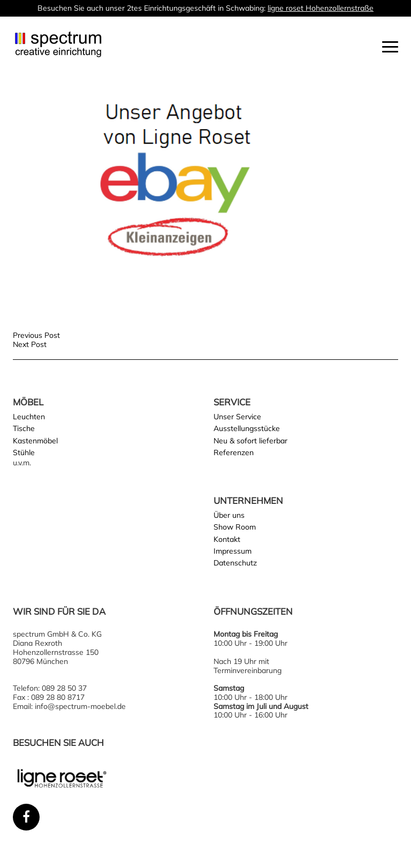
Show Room (235, 527)
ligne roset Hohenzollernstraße (321, 8)
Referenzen (234, 452)
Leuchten (29, 417)
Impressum (233, 551)
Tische (24, 428)
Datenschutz (235, 563)
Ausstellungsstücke (247, 428)
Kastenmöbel (35, 441)
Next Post (30, 344)
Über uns (229, 515)
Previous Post (36, 335)
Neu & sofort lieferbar (250, 441)
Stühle (24, 452)
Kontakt (227, 539)
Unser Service (237, 417)
